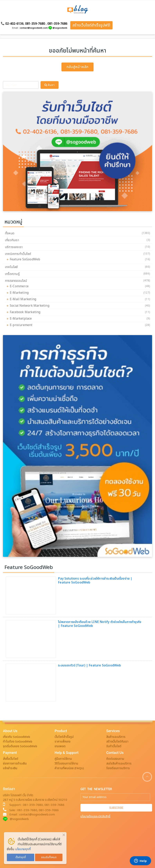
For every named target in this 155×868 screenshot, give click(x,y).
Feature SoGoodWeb (26, 259)
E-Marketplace (22, 319)
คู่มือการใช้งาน (63, 759)
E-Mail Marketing (24, 299)
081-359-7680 (35, 24)
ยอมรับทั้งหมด (49, 857)
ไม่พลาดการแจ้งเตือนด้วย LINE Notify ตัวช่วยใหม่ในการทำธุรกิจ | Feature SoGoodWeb (100, 624)
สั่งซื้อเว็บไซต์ (11, 759)
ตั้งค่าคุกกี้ (21, 857)
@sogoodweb (60, 28)
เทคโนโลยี (11, 267)
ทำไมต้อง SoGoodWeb (18, 742)
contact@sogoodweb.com (34, 28)
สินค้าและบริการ (116, 737)
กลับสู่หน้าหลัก (77, 67)
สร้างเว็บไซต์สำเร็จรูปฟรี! (91, 25)
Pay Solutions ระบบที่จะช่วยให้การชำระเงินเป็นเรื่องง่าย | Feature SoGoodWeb (95, 581)
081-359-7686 (57, 24)
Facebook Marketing (26, 312)
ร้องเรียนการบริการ (118, 768)
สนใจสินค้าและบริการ (119, 764)
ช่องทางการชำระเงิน (15, 764)
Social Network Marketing (31, 306)
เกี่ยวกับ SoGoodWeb (17, 737)
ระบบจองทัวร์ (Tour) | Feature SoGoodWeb (89, 665)
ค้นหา (50, 85)
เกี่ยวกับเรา (12, 240)
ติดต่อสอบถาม (115, 759)
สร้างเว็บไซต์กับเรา (117, 742)
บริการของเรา (14, 247)
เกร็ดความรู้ (12, 274)
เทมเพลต (60, 746)
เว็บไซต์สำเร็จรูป (64, 737)
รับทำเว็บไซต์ (114, 746)
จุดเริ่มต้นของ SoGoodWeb (20, 746)
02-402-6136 (14, 24)
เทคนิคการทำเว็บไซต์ (18, 254)
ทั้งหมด (10, 233)
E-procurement (22, 325)
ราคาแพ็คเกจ (63, 742)
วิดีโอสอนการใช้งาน (66, 764)
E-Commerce (20, 286)
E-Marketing (20, 293)
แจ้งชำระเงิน (10, 768)
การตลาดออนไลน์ (16, 281)
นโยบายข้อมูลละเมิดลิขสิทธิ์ (95, 817)
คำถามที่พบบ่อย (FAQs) (69, 768)
